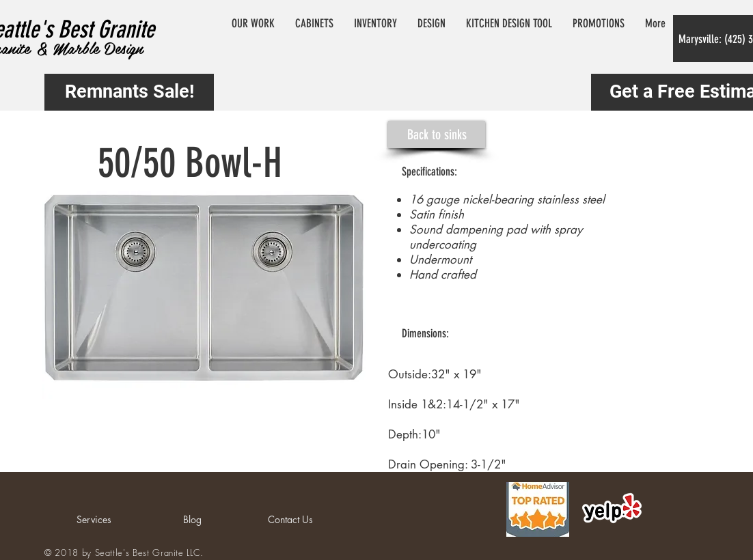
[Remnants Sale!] (129, 92)
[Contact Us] (290, 520)
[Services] (94, 520)
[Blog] (192, 520)
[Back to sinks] (437, 135)
